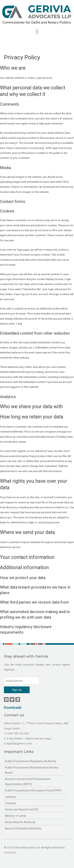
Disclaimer (10, 852)
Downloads (13, 708)
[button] (37, 32)
